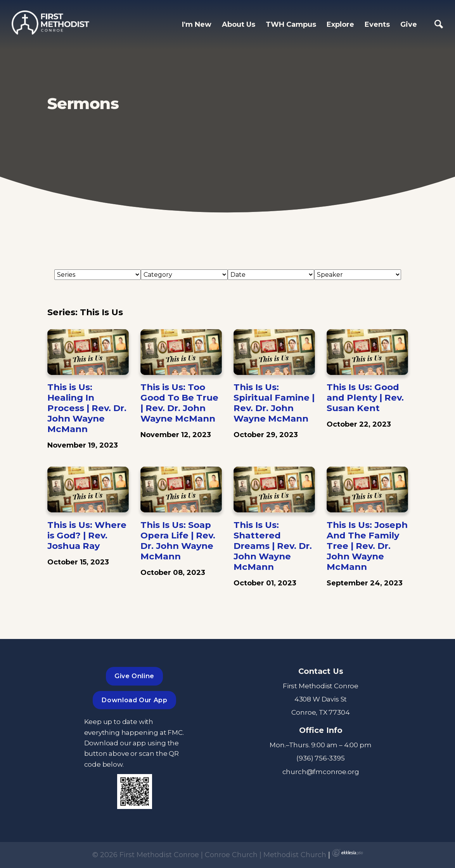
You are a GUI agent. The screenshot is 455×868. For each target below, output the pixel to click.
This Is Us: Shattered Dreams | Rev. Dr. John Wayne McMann (273, 546)
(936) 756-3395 (321, 758)
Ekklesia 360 (348, 853)
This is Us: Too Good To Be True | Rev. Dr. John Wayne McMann (179, 403)
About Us (239, 24)
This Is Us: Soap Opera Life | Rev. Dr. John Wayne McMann (178, 541)
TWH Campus (291, 24)
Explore (340, 24)
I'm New (197, 24)
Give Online (134, 676)
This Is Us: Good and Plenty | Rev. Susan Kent (365, 398)
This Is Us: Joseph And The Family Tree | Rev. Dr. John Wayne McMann (367, 546)
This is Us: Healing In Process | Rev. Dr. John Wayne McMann (87, 408)
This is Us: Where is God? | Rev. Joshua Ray (87, 535)
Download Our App (134, 700)
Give (409, 24)
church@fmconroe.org (321, 772)
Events (377, 24)
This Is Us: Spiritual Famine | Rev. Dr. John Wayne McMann (274, 403)
